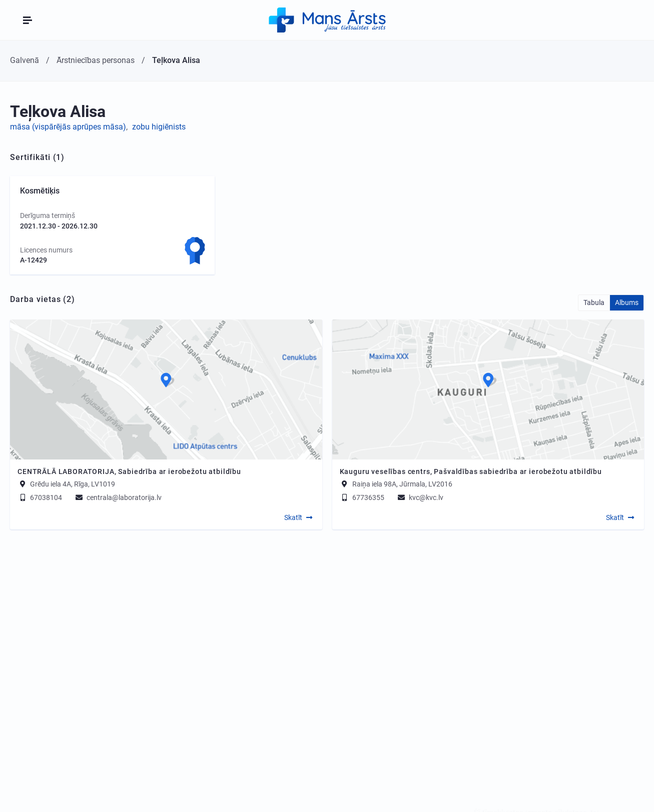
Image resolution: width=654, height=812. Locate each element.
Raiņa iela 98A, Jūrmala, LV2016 (402, 484)
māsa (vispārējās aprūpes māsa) (68, 127)
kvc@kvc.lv (420, 497)
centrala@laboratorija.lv (118, 497)
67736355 (362, 497)
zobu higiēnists (159, 127)
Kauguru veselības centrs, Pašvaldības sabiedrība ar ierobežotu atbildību (471, 471)
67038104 (40, 497)
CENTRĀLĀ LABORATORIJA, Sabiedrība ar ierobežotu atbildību (129, 471)
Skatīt (293, 517)
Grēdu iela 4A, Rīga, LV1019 (73, 484)
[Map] (166, 389)
